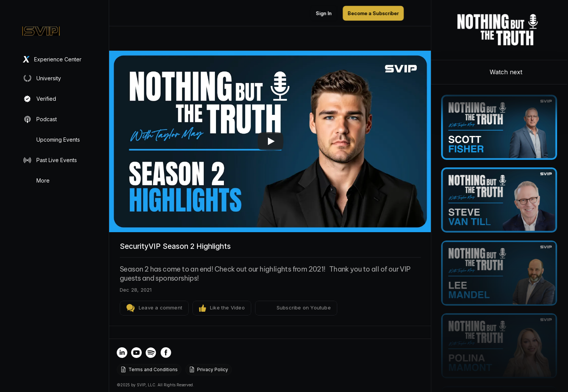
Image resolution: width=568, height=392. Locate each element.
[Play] (271, 141)
